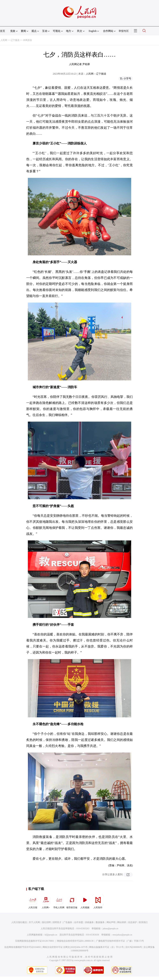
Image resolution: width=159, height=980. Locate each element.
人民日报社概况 (19, 922)
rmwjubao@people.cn (122, 935)
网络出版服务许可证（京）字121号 (106, 947)
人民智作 (98, 902)
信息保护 (132, 922)
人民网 (4, 40)
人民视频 (85, 902)
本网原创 (28, 40)
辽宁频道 (15, 40)
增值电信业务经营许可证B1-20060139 (75, 941)
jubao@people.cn (111, 929)
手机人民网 (59, 902)
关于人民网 (34, 922)
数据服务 (100, 922)
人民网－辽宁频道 (96, 74)
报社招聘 (46, 922)
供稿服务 (89, 922)
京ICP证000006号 (134, 947)
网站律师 (122, 922)
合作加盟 (79, 922)
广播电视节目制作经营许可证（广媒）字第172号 (120, 941)
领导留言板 (72, 902)
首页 (3, 31)
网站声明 (111, 922)
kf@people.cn (51, 935)
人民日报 (33, 902)
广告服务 (68, 922)
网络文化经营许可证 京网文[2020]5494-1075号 (65, 947)
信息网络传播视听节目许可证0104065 (23, 947)
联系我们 (143, 922)
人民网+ (46, 902)
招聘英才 (57, 922)
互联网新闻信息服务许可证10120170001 (35, 941)
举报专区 (124, 31)
